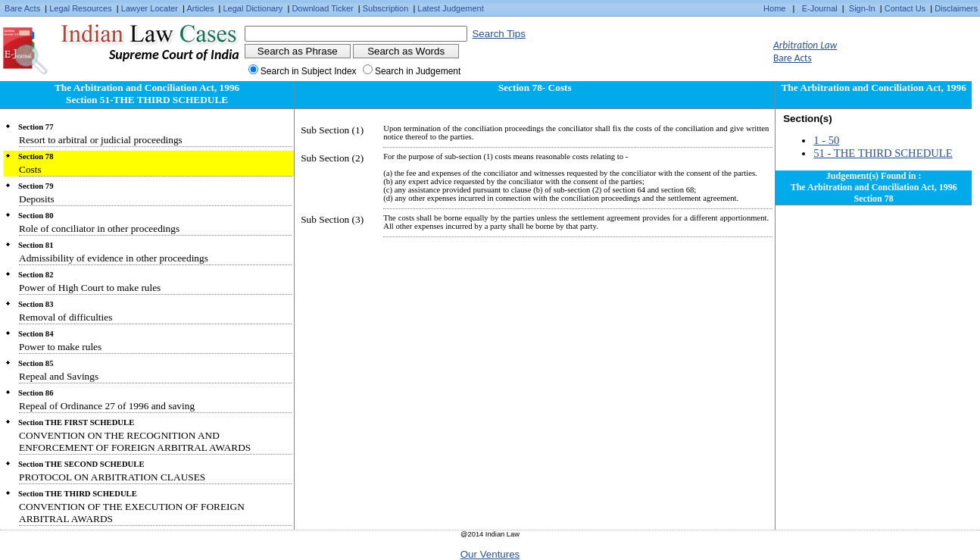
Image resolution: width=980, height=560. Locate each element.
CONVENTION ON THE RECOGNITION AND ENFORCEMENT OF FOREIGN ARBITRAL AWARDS (135, 441)
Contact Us (905, 8)
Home (774, 8)
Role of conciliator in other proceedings (99, 228)
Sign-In (862, 8)
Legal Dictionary (253, 8)
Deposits (37, 199)
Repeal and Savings (59, 376)
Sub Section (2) (332, 158)
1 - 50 (826, 140)
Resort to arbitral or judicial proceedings (101, 140)
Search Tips (498, 34)
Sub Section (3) (332, 219)
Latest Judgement (450, 8)
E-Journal (820, 8)
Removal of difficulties (66, 317)
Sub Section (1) (332, 130)
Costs (30, 169)
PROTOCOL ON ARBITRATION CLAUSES (112, 477)
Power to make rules (60, 347)
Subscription (386, 8)
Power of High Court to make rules (90, 288)
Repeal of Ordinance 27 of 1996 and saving (107, 406)
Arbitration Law (805, 45)
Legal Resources (81, 8)
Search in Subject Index (309, 71)
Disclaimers (956, 8)
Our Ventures (490, 554)
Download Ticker (322, 8)
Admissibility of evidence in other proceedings (114, 258)
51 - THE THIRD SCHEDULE (883, 153)
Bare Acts (22, 8)
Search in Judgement (418, 71)
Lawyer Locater (150, 8)
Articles (200, 8)
